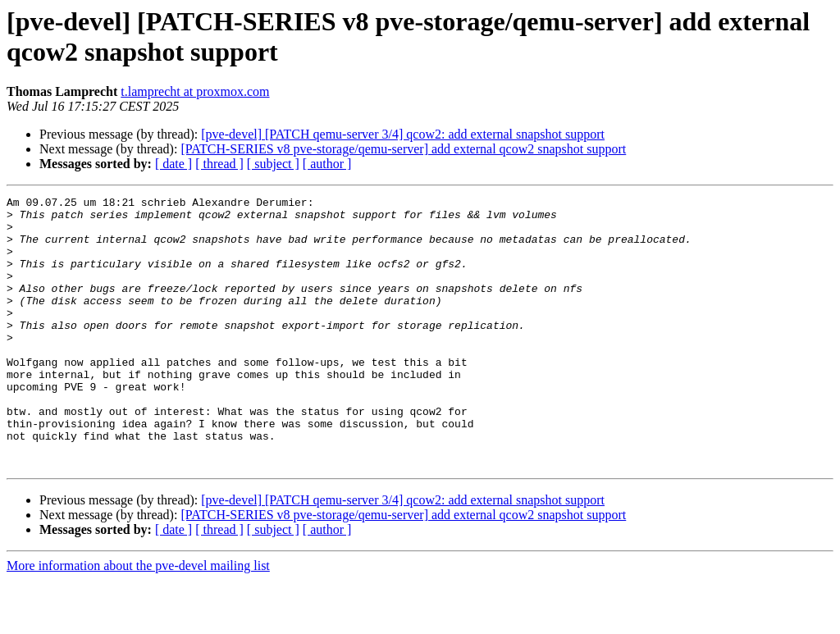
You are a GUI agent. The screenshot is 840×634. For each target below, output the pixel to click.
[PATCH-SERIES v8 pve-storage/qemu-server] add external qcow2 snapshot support (403, 149)
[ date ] (173, 164)
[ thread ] (219, 164)
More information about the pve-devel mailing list (138, 620)
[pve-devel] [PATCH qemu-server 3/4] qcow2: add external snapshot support (403, 134)
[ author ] (327, 164)
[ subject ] (273, 164)
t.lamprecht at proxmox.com (195, 91)
